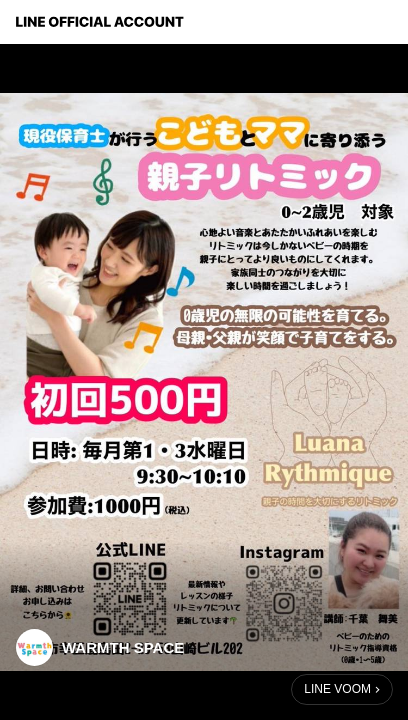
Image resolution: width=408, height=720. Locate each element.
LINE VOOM (337, 689)
